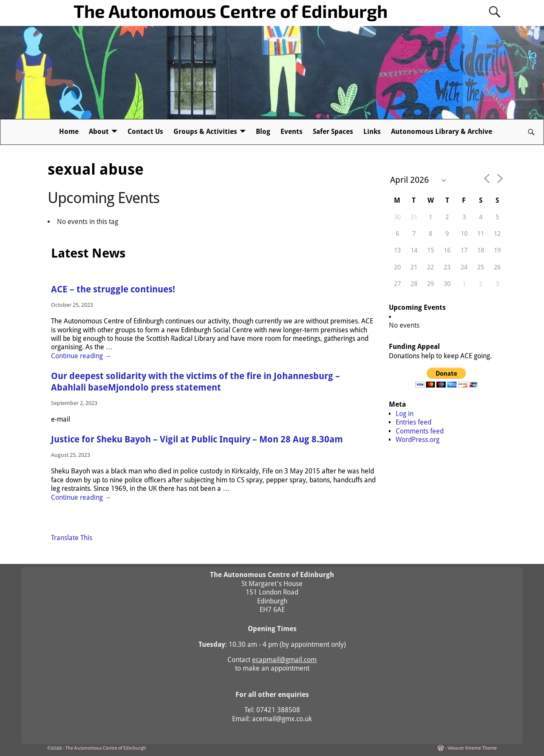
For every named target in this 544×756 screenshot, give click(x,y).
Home (69, 132)
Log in (405, 414)
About (99, 132)
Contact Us (145, 132)
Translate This (72, 538)
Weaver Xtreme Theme (472, 748)
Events (292, 132)
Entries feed (414, 422)
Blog (263, 132)
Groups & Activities (205, 132)
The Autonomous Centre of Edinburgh (231, 11)
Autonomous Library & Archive (442, 132)
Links (372, 132)
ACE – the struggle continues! (113, 289)
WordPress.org (418, 440)
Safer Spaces (333, 132)
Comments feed (420, 431)
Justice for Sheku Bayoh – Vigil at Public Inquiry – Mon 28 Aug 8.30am (197, 439)
